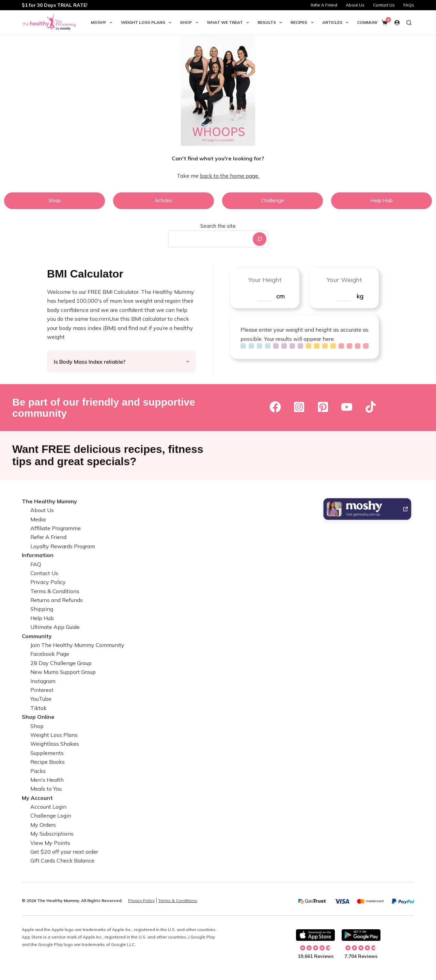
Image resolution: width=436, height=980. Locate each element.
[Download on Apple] (315, 935)
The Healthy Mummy (49, 501)
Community (370, 22)
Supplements (47, 753)
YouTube (41, 699)
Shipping (42, 609)
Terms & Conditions (55, 591)
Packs (38, 771)
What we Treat (229, 22)
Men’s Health (47, 780)
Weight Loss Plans (147, 22)
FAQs (409, 5)
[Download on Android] (361, 935)
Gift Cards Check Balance (62, 860)
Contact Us (384, 5)
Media (38, 519)
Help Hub (42, 618)
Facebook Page (50, 654)
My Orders (43, 825)
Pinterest (42, 690)
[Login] (397, 23)
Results (271, 22)
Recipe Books (48, 762)
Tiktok (38, 708)
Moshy (103, 22)
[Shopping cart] (385, 22)
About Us (355, 5)
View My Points (50, 843)
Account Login (48, 807)
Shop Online (38, 717)
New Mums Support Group (63, 672)
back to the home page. (230, 176)
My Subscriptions (52, 834)
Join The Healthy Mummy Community (77, 645)
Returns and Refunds (57, 600)
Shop (190, 22)
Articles (337, 22)
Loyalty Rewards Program (63, 546)
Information (38, 555)
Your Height (265, 280)
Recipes (303, 22)
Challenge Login (51, 816)
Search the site (218, 226)
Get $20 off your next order (64, 852)
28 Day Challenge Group (61, 663)
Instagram (43, 681)
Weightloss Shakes (55, 744)
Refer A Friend (324, 5)
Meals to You (46, 789)
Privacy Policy (48, 582)
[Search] (260, 239)
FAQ (36, 564)
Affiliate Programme (56, 528)
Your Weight (344, 280)
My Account (37, 798)
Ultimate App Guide (55, 627)
